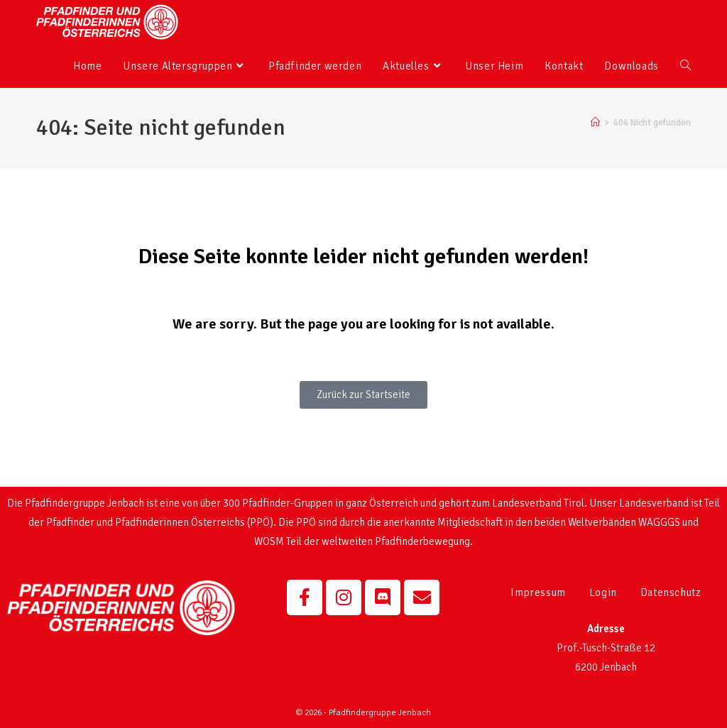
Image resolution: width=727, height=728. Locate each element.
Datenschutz (671, 592)
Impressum (538, 592)
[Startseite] (595, 123)
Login (603, 592)
